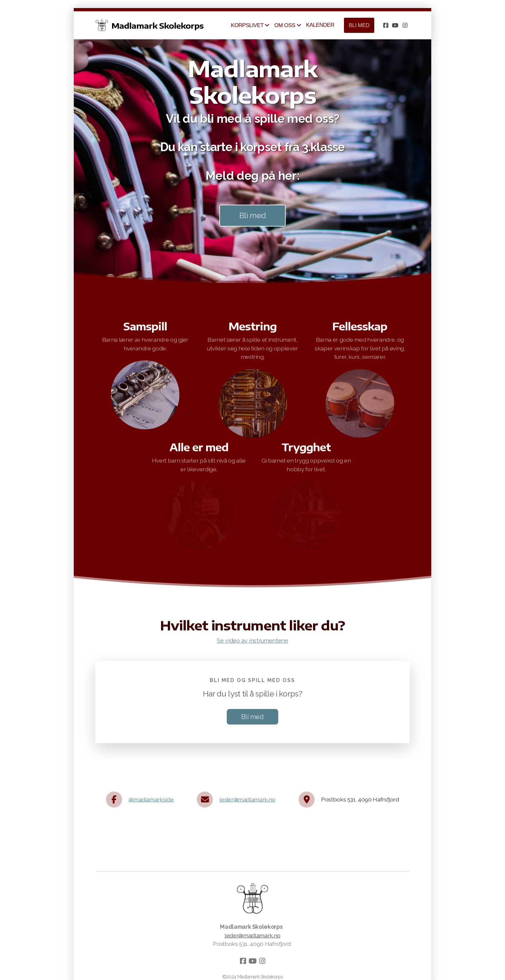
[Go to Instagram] (405, 25)
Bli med (253, 215)
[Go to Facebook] (386, 25)
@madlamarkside (151, 799)
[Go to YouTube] (395, 25)
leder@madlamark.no (247, 799)
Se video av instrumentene (252, 642)
